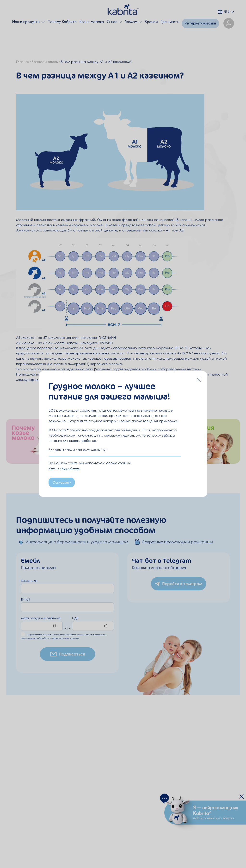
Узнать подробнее (64, 468)
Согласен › (62, 482)
